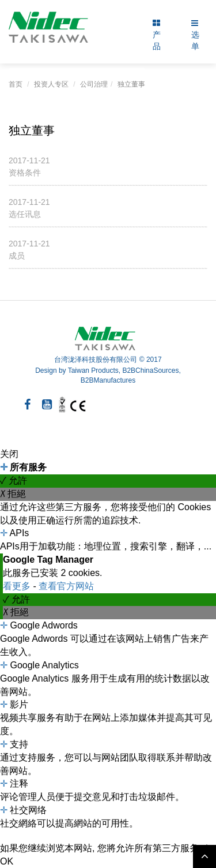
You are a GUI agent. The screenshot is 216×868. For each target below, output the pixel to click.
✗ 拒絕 (13, 494)
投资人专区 (51, 84)
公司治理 (94, 84)
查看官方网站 (66, 586)
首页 (16, 84)
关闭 (9, 454)
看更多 (18, 586)
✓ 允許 (14, 480)
